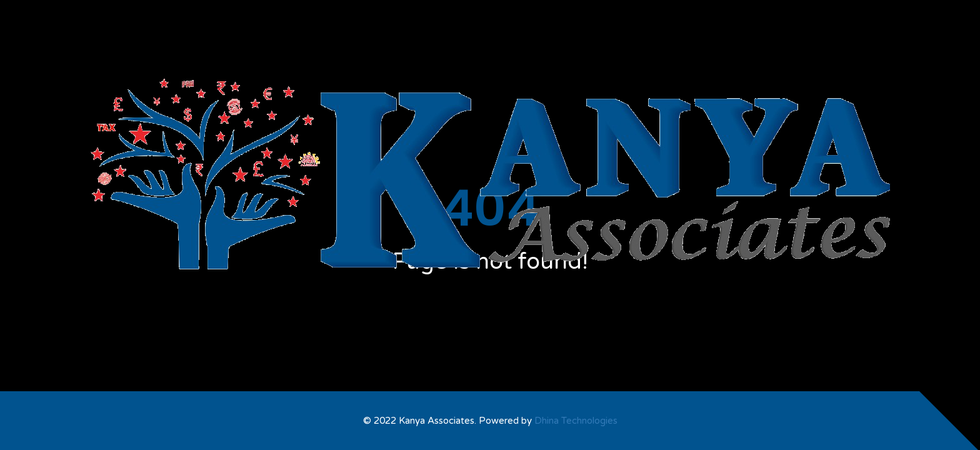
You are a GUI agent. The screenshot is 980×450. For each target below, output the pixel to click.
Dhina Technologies (576, 421)
